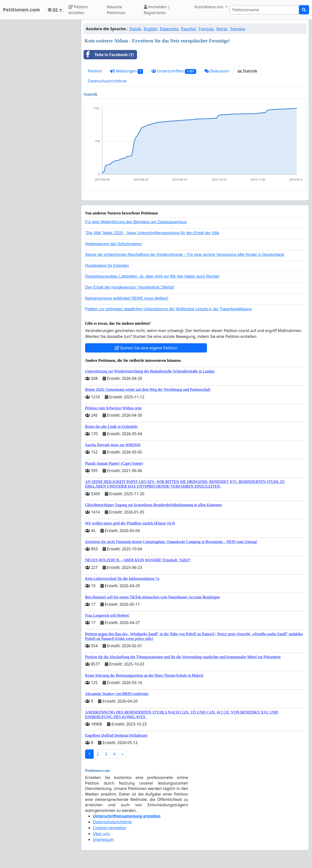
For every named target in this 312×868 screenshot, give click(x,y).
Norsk (222, 29)
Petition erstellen (78, 10)
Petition (95, 71)
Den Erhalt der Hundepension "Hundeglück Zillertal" (130, 287)
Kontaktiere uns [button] (210, 7)
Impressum (103, 839)
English (150, 29)
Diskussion (217, 71)
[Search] (264, 10)
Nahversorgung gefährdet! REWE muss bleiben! (127, 298)
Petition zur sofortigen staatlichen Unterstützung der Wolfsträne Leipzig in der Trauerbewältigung (168, 309)
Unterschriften (174, 71)
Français (206, 29)
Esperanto (169, 29)
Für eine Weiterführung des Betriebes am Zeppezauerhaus (136, 222)
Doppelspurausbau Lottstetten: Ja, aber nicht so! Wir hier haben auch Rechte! (152, 276)
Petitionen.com (21, 10)
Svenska (238, 29)
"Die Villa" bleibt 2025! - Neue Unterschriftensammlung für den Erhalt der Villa (152, 233)
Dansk (135, 29)
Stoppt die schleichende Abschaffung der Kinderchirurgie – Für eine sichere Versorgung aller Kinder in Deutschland (185, 255)
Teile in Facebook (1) (109, 55)
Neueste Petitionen (116, 10)
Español (189, 29)
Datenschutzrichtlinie (107, 81)
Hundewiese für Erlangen (107, 266)
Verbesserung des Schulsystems (113, 244)
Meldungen (127, 71)
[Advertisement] (39, 93)
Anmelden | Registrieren (157, 10)
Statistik (248, 71)
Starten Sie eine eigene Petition (146, 348)
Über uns (101, 834)
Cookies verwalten (110, 828)
